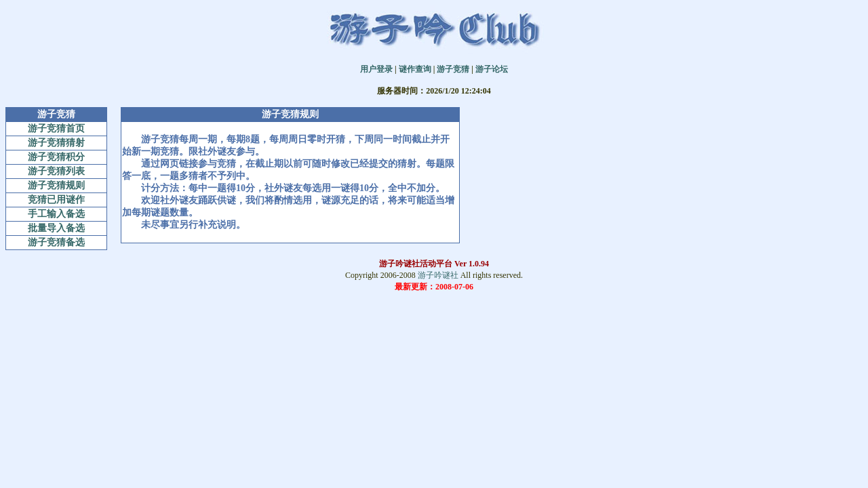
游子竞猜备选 (56, 242)
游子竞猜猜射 (56, 143)
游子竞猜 (453, 69)
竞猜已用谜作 (56, 200)
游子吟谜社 (438, 275)
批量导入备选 (56, 228)
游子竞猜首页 (56, 128)
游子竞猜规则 (56, 185)
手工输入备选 (56, 214)
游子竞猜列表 (56, 171)
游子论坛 (492, 69)
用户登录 (376, 69)
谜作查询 (415, 69)
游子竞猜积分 (56, 157)
